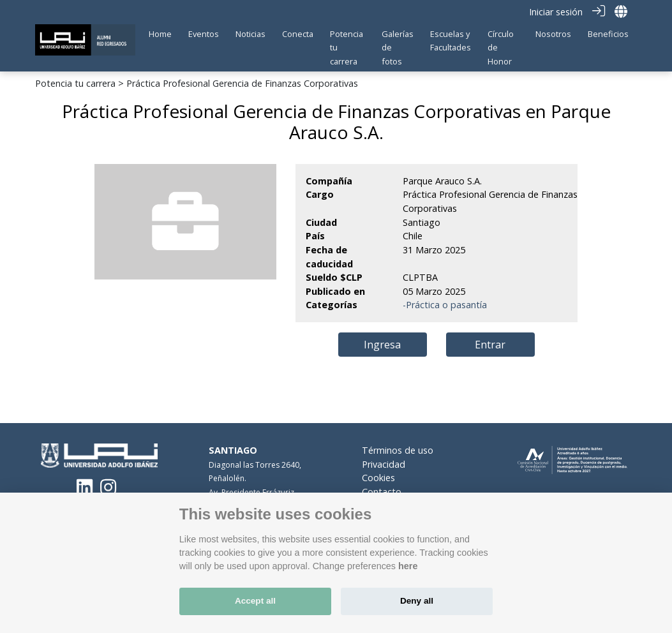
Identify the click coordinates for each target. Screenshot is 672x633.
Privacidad (384, 464)
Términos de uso (398, 450)
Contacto (382, 492)
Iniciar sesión (556, 12)
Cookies (378, 478)
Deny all (417, 601)
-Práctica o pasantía (445, 305)
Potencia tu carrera (75, 83)
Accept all (255, 601)
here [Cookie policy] (408, 566)
